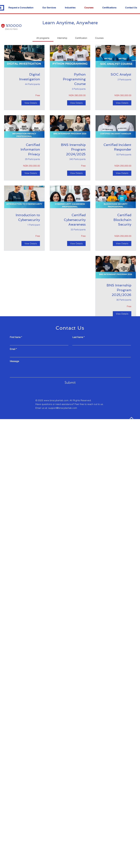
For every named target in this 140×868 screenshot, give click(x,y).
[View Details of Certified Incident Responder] (122, 173)
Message (14, 361)
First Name (15, 337)
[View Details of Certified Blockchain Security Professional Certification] (122, 243)
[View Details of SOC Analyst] (122, 103)
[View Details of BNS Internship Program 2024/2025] (76, 173)
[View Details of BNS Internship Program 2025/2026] (122, 314)
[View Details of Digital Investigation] (31, 103)
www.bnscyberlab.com (56, 400)
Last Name (78, 337)
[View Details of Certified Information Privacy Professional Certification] (31, 173)
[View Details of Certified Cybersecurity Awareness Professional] (76, 243)
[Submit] (70, 382)
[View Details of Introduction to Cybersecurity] (31, 243)
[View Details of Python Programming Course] (76, 103)
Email (13, 349)
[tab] (43, 38)
